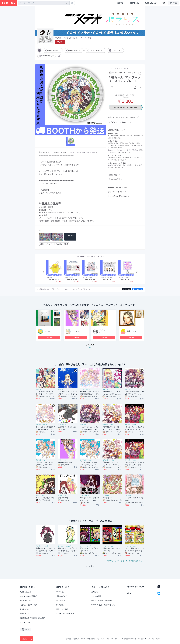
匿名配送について (26, 601)
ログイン (120, 3)
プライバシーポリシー (116, 192)
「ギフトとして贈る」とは (120, 122)
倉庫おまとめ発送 (62, 609)
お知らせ (95, 592)
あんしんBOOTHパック (115, 150)
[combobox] (44, 3)
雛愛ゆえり (132, 331)
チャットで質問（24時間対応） (103, 601)
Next (137, 272)
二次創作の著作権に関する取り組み (33, 618)
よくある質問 (96, 596)
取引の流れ (114, 175)
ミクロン (48, 331)
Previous (44, 272)
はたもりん (76, 331)
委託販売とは (25, 614)
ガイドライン (101, 639)
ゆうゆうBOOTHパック (131, 150)
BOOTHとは (134, 3)
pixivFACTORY (113, 165)
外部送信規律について (129, 639)
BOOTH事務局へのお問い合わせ (103, 605)
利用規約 (76, 639)
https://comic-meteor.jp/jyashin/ (83, 152)
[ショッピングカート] (163, 3)
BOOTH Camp (25, 622)
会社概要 (69, 639)
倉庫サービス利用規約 (88, 639)
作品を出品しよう (151, 3)
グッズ (111, 68)
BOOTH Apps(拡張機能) (28, 596)
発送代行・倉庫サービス (29, 605)
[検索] (67, 3)
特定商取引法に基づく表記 (118, 187)
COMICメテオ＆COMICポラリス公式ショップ (90, 257)
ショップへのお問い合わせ (118, 196)
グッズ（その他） (124, 68)
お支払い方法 (115, 179)
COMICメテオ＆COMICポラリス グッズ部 (73, 38)
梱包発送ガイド (25, 609)
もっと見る (90, 347)
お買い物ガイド (61, 596)
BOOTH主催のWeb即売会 (65, 614)
